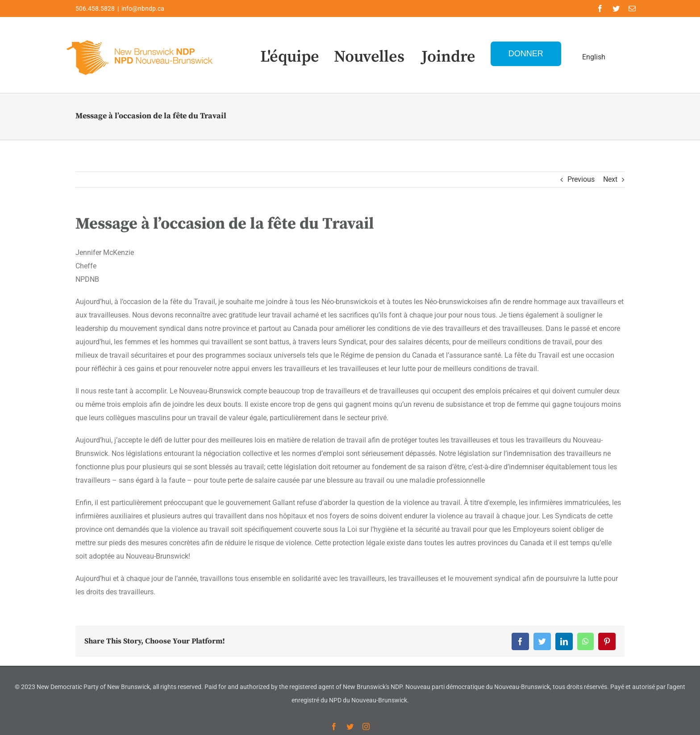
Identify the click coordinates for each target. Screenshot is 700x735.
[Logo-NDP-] (140, 38)
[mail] (632, 8)
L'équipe (290, 57)
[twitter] (616, 8)
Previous (581, 179)
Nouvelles (369, 57)
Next (610, 179)
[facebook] (600, 8)
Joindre (448, 57)
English (594, 57)
